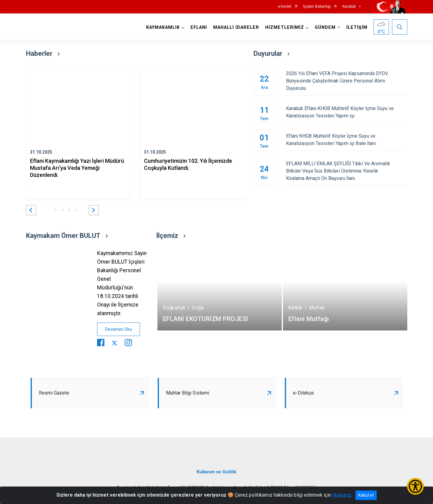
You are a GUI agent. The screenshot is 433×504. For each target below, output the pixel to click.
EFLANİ (199, 27)
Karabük (349, 7)
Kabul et (366, 495)
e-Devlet (285, 7)
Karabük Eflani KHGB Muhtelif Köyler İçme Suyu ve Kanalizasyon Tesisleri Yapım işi (346, 112)
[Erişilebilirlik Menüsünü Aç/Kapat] (415, 486)
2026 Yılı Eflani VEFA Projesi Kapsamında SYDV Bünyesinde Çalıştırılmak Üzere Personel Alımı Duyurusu (346, 81)
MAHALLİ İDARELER (236, 27)
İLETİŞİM (357, 27)
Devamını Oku (119, 329)
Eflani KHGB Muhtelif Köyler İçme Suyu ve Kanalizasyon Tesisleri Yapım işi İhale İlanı (346, 140)
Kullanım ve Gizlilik (217, 472)
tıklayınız (342, 495)
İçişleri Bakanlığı (317, 7)
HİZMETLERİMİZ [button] (285, 27)
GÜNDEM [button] (325, 27)
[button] (31, 210)
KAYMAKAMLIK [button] (163, 27)
